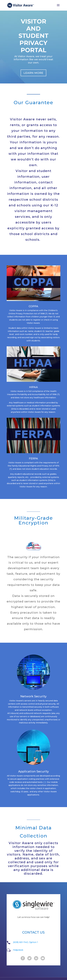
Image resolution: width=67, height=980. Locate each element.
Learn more (33, 73)
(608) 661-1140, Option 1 (25, 942)
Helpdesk (18, 950)
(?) (46, 314)
